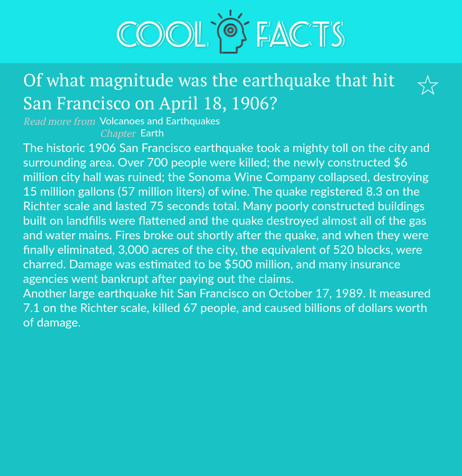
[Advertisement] (231, 404)
